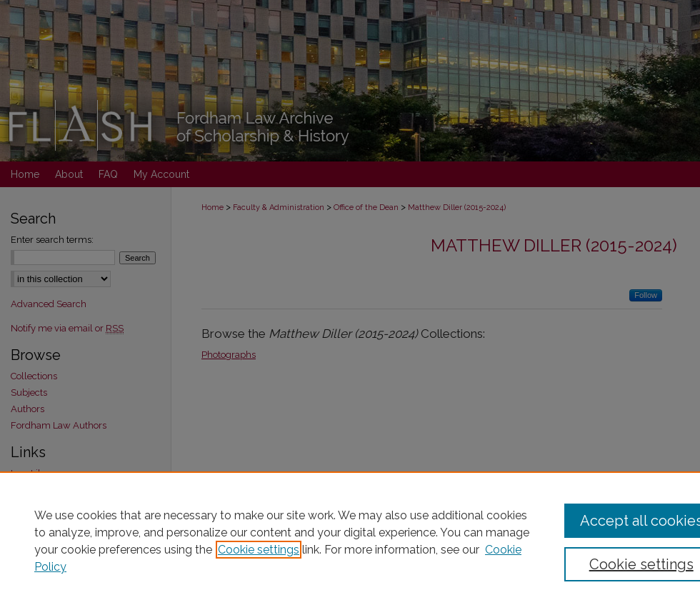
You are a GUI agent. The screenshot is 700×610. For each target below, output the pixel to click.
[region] (350, 541)
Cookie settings (259, 550)
